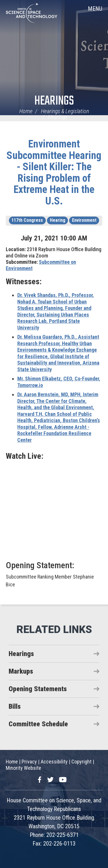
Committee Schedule (38, 724)
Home (26, 111)
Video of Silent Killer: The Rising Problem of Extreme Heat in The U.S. (54, 510)
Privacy (29, 762)
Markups (21, 671)
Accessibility (54, 762)
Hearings (54, 101)
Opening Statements (38, 689)
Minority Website (23, 768)
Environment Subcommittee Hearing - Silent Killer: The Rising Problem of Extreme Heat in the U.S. (54, 173)
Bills (15, 706)
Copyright (82, 762)
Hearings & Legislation (65, 111)
